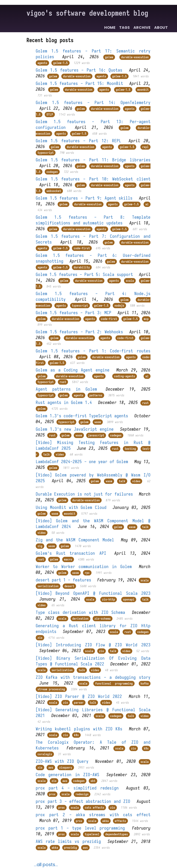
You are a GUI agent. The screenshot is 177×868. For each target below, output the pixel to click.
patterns (96, 395)
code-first (82, 248)
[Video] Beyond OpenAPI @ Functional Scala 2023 (93, 593)
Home (110, 28)
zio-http (109, 599)
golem (109, 57)
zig (40, 546)
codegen (52, 172)
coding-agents (125, 376)
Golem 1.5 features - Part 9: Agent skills (84, 198)
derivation (80, 619)
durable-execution (135, 57)
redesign (82, 794)
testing (130, 449)
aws (51, 768)
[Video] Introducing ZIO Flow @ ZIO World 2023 (93, 645)
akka (106, 821)
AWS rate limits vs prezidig (68, 841)
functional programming (114, 684)
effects (120, 821)
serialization (48, 586)
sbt (93, 781)
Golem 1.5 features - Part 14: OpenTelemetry (93, 103)
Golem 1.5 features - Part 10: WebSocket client (93, 179)
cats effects (94, 808)
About (161, 28)
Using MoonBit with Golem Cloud (71, 507)
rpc (87, 573)
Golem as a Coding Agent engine (73, 370)
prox (52, 794)
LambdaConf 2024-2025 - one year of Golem (82, 462)
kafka (145, 684)
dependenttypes (117, 834)
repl (145, 147)
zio (40, 638)
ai (147, 204)
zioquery (66, 768)
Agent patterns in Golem (66, 389)
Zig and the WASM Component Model (75, 540)
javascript (96, 435)
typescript (46, 153)
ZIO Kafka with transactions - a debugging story (93, 677)
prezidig (71, 848)
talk (47, 454)
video (60, 454)
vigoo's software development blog (87, 13)
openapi (129, 599)
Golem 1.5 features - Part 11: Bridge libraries (93, 160)
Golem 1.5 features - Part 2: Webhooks (79, 332)
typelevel (92, 834)
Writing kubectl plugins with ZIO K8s (79, 729)
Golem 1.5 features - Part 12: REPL (78, 141)
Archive (142, 28)
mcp (146, 319)
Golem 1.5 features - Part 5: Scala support (84, 274)
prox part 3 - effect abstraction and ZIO (83, 801)
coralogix (45, 754)
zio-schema (103, 619)
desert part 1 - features (63, 580)
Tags (124, 28)
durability (82, 267)
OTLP (50, 115)
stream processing (51, 689)
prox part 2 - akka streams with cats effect (93, 815)
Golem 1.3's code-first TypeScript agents (82, 416)
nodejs (119, 306)
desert (69, 586)
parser (79, 703)
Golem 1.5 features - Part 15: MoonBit (79, 83)
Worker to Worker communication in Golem (84, 567)
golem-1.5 (60, 63)
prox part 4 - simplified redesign (77, 788)
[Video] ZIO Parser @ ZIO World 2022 (79, 696)
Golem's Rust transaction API (71, 553)
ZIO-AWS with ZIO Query (62, 761)
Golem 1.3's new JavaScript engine (75, 429)
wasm (98, 422)
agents (42, 63)
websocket (54, 191)
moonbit (143, 90)
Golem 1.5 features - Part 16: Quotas (79, 70)
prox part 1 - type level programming (80, 828)
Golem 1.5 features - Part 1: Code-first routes (93, 351)
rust (63, 382)
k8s (76, 735)
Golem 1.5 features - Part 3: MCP (74, 313)
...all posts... (46, 865)
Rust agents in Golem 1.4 (64, 402)
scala (130, 281)
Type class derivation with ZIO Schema (80, 612)
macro (68, 559)
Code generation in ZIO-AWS (68, 775)
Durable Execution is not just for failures (84, 494)
